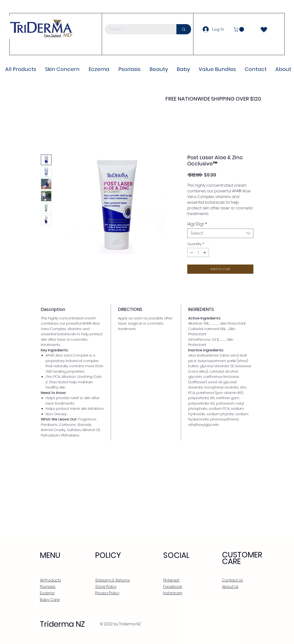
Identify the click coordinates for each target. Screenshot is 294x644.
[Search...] (138, 29)
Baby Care (50, 600)
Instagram (173, 593)
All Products (51, 580)
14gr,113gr (197, 224)
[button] (239, 29)
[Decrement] (191, 253)
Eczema (47, 593)
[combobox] (220, 233)
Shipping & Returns (113, 580)
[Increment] (205, 253)
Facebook (173, 587)
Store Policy (106, 587)
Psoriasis (48, 587)
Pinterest (171, 580)
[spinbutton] (198, 253)
